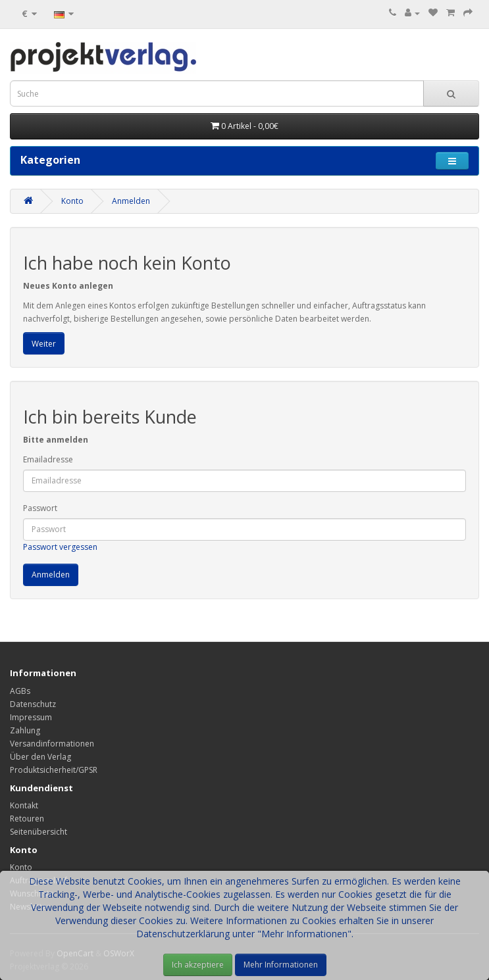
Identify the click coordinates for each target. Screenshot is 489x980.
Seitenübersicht (39, 832)
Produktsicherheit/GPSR (54, 770)
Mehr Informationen (281, 965)
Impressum (31, 717)
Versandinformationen (52, 744)
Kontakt (24, 805)
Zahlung (25, 730)
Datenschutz (33, 704)
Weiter (44, 344)
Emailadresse (48, 459)
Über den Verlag (40, 757)
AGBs (20, 691)
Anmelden (131, 201)
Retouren (27, 819)
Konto (72, 201)
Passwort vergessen (60, 547)
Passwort (40, 508)
